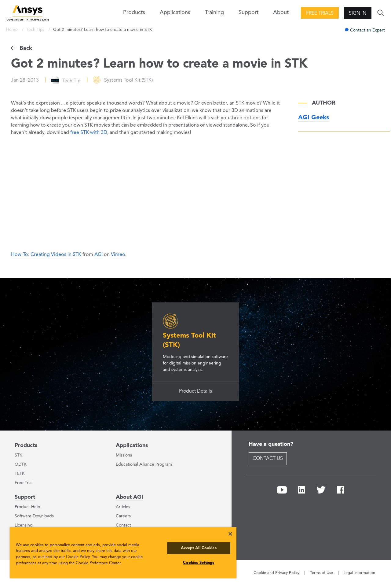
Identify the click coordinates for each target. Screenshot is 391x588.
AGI (99, 255)
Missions (124, 455)
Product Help (27, 507)
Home (13, 30)
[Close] (230, 534)
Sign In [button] (358, 13)
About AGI (129, 497)
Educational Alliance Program (144, 464)
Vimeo (118, 255)
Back (26, 48)
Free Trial (24, 483)
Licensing (24, 525)
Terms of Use (322, 573)
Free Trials (320, 13)
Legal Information (359, 573)
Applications (175, 13)
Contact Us (268, 459)
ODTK (21, 464)
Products (26, 446)
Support (25, 497)
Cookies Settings (199, 563)
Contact (123, 525)
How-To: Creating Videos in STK (46, 255)
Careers (123, 516)
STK (18, 455)
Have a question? (271, 444)
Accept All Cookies (199, 548)
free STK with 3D (89, 133)
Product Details (195, 391)
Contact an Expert (367, 30)
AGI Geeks (314, 118)
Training (214, 13)
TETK (20, 474)
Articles (123, 507)
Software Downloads (34, 516)
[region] (123, 553)
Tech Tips (36, 30)
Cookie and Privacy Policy (276, 573)
